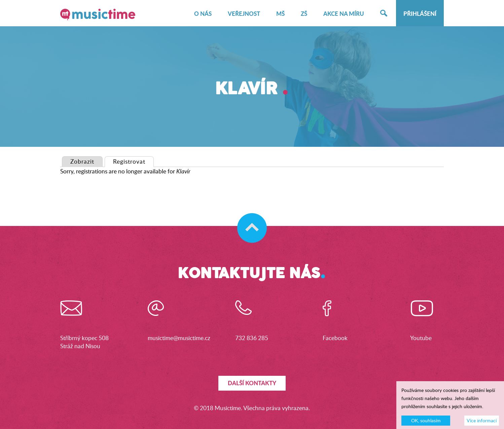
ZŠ (304, 14)
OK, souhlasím (426, 422)
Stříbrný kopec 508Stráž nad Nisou (84, 342)
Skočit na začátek (249, 221)
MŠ (280, 14)
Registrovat (133, 161)
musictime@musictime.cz (179, 338)
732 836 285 (252, 338)
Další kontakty (252, 383)
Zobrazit (82, 161)
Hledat (384, 14)
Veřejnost (244, 14)
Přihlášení (420, 14)
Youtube (421, 338)
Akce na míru (344, 14)
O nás (203, 14)
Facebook (335, 338)
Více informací (482, 422)
